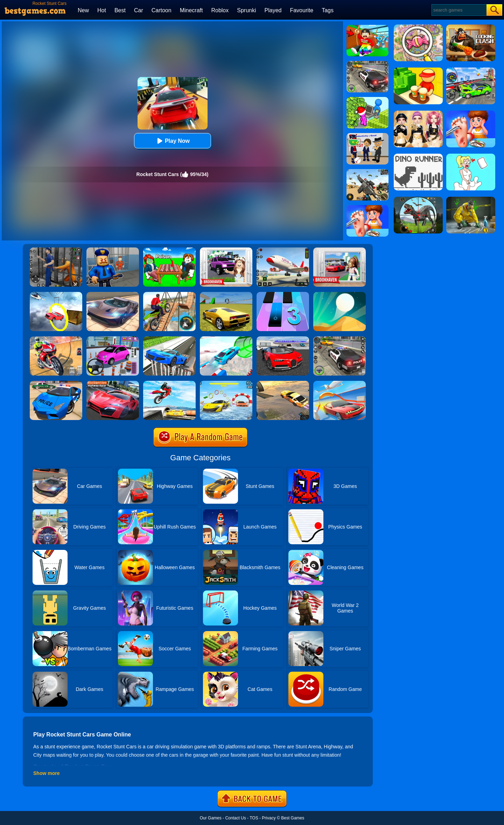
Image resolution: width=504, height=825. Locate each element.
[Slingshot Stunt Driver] (339, 383)
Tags (328, 10)
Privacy (269, 818)
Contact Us (235, 818)
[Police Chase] (367, 63)
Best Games (293, 818)
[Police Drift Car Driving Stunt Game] (56, 383)
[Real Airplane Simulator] (283, 250)
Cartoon (162, 10)
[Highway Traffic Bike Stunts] (169, 383)
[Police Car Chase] (339, 339)
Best (120, 10)
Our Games (211, 818)
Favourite (302, 10)
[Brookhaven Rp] (339, 250)
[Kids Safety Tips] (367, 208)
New (83, 10)
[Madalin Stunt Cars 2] (226, 294)
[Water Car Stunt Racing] (226, 383)
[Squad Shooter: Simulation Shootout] (367, 172)
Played (273, 10)
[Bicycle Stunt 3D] (169, 294)
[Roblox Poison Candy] (169, 250)
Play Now (172, 141)
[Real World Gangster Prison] (56, 250)
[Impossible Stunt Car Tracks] (56, 294)
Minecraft (191, 10)
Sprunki (246, 10)
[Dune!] (339, 294)
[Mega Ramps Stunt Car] (226, 339)
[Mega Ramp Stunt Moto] (56, 339)
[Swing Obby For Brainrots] (367, 27)
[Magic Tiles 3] (283, 294)
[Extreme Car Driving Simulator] (113, 294)
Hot (102, 10)
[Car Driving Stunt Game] (283, 339)
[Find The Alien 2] (367, 135)
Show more (46, 773)
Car (139, 10)
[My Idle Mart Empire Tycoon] (367, 99)
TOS (254, 818)
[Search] (459, 10)
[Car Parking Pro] (113, 339)
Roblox (220, 10)
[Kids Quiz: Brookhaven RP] (226, 250)
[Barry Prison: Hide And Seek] (113, 250)
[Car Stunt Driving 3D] (169, 339)
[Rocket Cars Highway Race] (113, 383)
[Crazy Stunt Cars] (283, 383)
